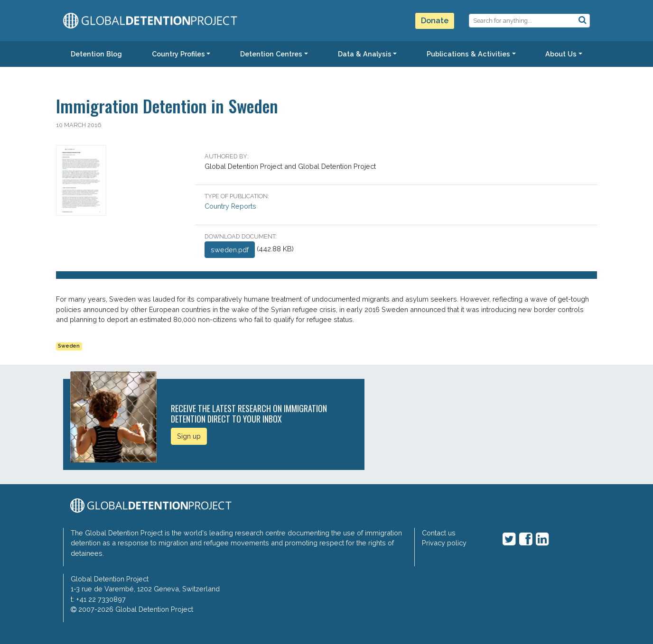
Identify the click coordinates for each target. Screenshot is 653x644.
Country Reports (230, 206)
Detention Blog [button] (96, 54)
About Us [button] (561, 54)
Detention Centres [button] (271, 54)
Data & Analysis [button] (365, 54)
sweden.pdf (230, 250)
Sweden (69, 346)
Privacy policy (444, 543)
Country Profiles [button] (178, 54)
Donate (435, 21)
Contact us (439, 533)
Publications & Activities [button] (468, 54)
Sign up (189, 436)
